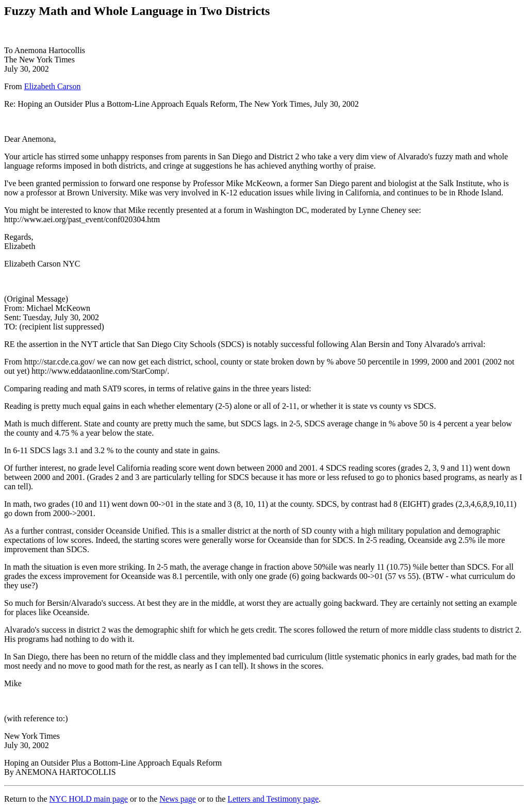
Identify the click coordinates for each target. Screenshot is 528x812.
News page (178, 799)
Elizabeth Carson (53, 86)
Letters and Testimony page (273, 799)
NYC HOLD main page (89, 799)
